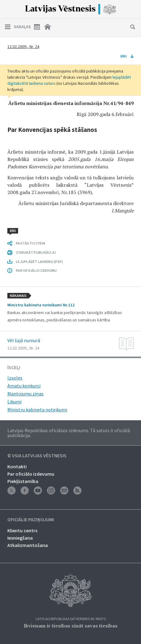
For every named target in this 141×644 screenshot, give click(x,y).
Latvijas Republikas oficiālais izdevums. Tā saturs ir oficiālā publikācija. (69, 433)
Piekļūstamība (23, 481)
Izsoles (15, 378)
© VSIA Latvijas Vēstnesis (37, 456)
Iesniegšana (20, 538)
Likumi (14, 402)
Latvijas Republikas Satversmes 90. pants (71, 619)
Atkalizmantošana (28, 545)
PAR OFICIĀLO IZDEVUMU (36, 270)
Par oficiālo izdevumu (31, 474)
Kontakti (17, 466)
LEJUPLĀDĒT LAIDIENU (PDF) (39, 262)
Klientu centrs (22, 530)
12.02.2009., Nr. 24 (23, 47)
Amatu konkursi (24, 386)
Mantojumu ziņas (25, 394)
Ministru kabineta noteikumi (37, 410)
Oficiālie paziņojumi (31, 520)
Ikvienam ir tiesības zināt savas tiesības (70, 626)
